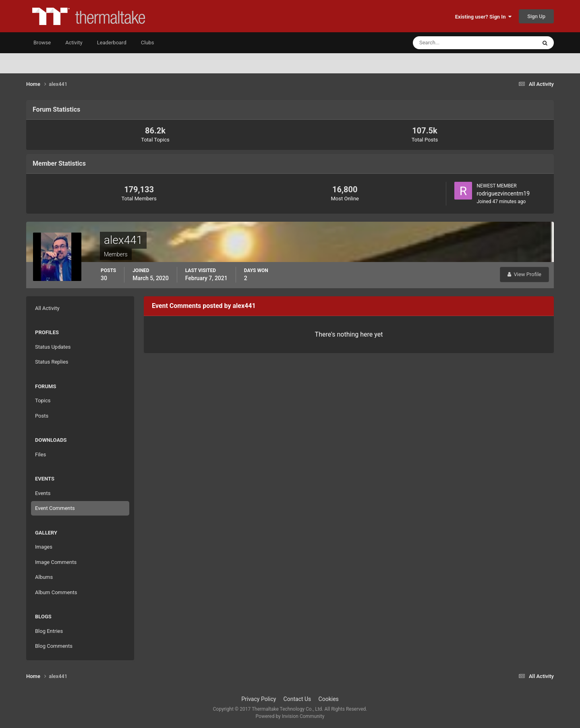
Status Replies (52, 362)
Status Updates (53, 347)
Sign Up (536, 16)
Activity (74, 43)
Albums (44, 577)
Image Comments (56, 562)
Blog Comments (54, 646)
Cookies (329, 699)
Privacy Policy (259, 699)
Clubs (148, 43)
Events (43, 493)
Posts (42, 416)
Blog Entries (49, 631)
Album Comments (56, 592)
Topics (43, 400)
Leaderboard (112, 43)
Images (44, 547)
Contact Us (297, 699)
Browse (42, 43)
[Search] (450, 43)
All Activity (47, 308)
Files (40, 454)
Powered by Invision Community (290, 716)
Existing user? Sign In (483, 17)
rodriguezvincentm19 (503, 193)
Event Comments (55, 508)
